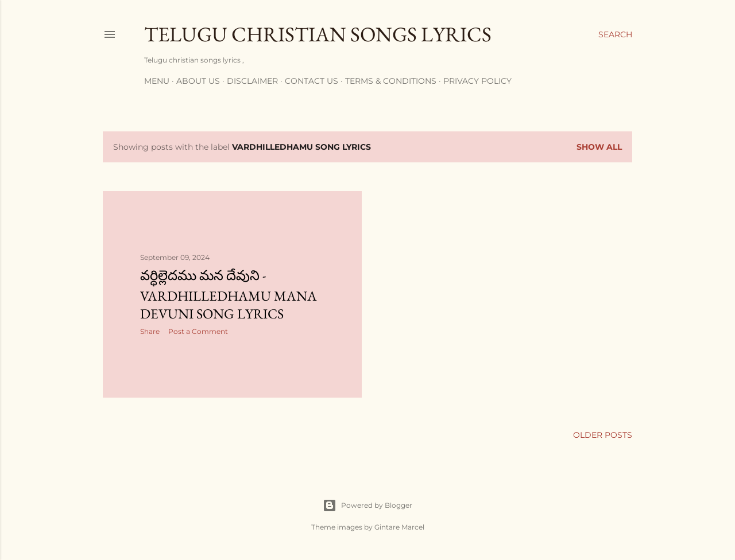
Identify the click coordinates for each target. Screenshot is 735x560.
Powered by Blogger (367, 505)
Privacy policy (477, 81)
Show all (599, 147)
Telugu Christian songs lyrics (318, 34)
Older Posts (603, 435)
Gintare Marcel (399, 527)
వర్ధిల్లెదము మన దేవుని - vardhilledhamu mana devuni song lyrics (229, 294)
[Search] (615, 34)
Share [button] (150, 331)
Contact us (312, 81)
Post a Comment (198, 331)
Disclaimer (252, 81)
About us (198, 81)
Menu (157, 81)
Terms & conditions (391, 81)
